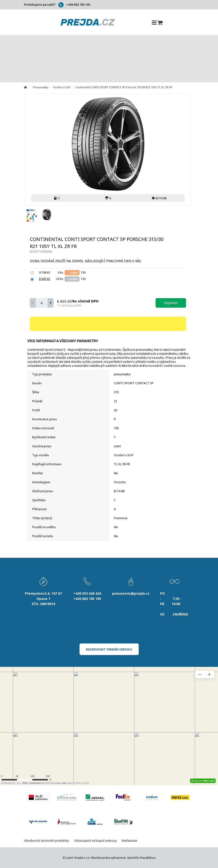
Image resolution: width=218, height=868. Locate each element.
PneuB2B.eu (148, 858)
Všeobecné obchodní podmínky (47, 841)
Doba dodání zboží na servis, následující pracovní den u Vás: (86, 261)
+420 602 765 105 (78, 5)
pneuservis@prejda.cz (131, 593)
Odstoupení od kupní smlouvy (95, 841)
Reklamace (129, 841)
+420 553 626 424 (87, 593)
